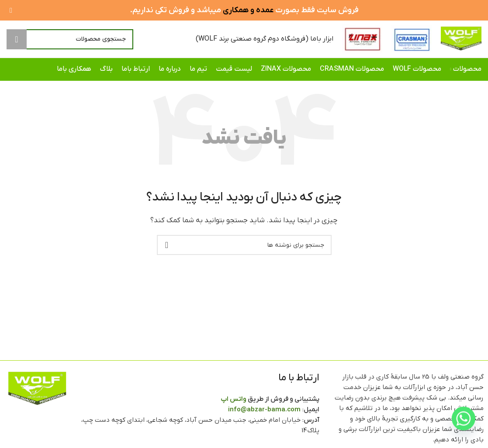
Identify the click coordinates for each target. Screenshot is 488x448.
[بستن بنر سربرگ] (11, 10)
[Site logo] (461, 39)
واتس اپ (234, 399)
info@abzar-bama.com (264, 410)
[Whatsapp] (464, 425)
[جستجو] (70, 39)
